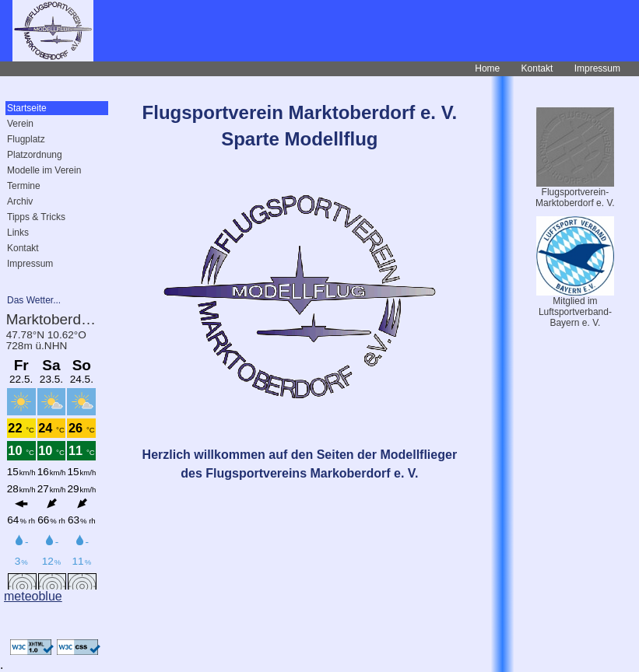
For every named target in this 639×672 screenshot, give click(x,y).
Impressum (597, 68)
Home (487, 68)
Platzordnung (35, 155)
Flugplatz (26, 139)
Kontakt (537, 68)
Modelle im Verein (44, 170)
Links (18, 233)
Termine (24, 186)
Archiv (20, 201)
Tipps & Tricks (36, 217)
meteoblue (33, 596)
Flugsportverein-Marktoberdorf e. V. (575, 198)
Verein (20, 124)
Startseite (27, 108)
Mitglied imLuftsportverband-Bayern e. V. (575, 312)
